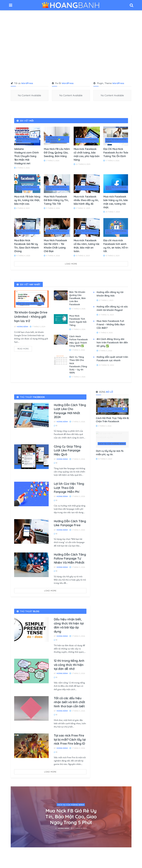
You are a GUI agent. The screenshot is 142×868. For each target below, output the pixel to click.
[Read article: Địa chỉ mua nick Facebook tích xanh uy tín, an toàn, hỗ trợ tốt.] (117, 227)
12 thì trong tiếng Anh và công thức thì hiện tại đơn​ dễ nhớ (69, 665)
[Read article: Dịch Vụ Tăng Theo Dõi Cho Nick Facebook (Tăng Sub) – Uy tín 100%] (61, 360)
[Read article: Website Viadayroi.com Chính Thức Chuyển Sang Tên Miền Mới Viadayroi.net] (27, 136)
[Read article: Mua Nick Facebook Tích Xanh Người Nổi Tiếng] (61, 319)
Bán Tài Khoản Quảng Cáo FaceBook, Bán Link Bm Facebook (78, 298)
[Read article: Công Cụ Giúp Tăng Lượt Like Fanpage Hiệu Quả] (31, 457)
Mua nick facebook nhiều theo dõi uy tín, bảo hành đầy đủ (86, 200)
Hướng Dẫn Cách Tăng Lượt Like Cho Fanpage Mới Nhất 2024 (70, 411)
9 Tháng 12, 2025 (82, 208)
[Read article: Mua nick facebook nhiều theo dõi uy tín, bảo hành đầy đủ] (87, 184)
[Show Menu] (11, 5)
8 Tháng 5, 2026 (22, 168)
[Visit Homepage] (71, 5)
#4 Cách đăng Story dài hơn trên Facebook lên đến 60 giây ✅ (112, 342)
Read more (25, 348)
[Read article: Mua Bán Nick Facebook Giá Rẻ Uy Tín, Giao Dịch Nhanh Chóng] (27, 227)
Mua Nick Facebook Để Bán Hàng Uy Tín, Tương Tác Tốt (56, 200)
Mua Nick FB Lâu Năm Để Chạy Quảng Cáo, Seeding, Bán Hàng (57, 153)
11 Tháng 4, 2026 (111, 161)
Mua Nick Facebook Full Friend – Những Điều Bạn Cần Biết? (111, 324)
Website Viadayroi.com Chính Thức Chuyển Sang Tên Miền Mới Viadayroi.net (26, 156)
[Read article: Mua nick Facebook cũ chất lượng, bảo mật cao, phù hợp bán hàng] (87, 136)
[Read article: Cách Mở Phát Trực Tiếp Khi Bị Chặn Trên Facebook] (112, 407)
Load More (71, 264)
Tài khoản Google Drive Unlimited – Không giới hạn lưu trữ (31, 317)
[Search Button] (131, 5)
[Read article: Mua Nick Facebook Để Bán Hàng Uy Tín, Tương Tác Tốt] (57, 184)
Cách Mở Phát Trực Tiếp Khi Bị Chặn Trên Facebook (112, 420)
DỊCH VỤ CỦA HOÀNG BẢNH (27, 140)
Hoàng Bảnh (23, 327)
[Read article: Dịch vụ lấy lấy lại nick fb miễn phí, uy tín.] (112, 439)
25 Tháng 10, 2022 (105, 365)
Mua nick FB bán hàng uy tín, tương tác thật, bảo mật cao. (27, 200)
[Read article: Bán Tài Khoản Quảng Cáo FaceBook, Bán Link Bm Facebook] (61, 295)
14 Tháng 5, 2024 (104, 459)
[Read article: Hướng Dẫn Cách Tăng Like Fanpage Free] (31, 531)
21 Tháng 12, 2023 (105, 315)
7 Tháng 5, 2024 (38, 327)
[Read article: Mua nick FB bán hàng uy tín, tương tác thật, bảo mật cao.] (27, 184)
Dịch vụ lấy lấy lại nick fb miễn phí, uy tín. (110, 453)
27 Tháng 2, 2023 (105, 300)
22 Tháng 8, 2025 (82, 164)
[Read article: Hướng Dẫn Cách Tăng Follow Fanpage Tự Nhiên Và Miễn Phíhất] (31, 565)
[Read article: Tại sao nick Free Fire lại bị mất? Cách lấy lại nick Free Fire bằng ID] (31, 746)
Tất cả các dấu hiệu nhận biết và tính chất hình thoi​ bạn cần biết (69, 702)
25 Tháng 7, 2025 (112, 212)
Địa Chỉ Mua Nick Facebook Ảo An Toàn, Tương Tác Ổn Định (116, 153)
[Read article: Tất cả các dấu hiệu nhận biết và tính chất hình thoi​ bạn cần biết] (31, 708)
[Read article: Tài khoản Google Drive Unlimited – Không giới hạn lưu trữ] (31, 299)
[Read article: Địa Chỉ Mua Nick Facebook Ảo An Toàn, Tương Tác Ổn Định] (117, 136)
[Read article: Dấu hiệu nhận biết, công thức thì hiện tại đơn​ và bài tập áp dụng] (31, 630)
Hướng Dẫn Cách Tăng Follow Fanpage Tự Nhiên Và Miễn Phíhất (70, 559)
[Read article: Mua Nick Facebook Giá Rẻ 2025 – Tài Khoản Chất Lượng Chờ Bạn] (57, 227)
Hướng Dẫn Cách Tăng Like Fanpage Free (70, 523)
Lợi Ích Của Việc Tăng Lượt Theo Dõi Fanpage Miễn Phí (69, 488)
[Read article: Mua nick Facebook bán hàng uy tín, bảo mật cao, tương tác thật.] (117, 184)
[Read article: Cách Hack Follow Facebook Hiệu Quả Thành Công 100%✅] (61, 340)
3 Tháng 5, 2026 (52, 161)
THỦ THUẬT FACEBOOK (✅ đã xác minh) (55, 140)
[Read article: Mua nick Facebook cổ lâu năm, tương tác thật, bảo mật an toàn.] (87, 227)
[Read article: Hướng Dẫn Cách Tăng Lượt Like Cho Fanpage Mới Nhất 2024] (31, 415)
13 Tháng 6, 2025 (82, 256)
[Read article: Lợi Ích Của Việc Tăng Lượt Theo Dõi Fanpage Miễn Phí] (31, 494)
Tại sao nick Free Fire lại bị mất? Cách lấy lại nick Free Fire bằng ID (70, 739)
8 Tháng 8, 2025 (22, 208)
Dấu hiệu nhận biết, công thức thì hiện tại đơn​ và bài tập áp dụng (69, 625)
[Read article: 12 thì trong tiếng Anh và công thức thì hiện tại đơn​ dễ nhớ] (31, 671)
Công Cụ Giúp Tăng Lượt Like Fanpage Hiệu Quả (67, 450)
